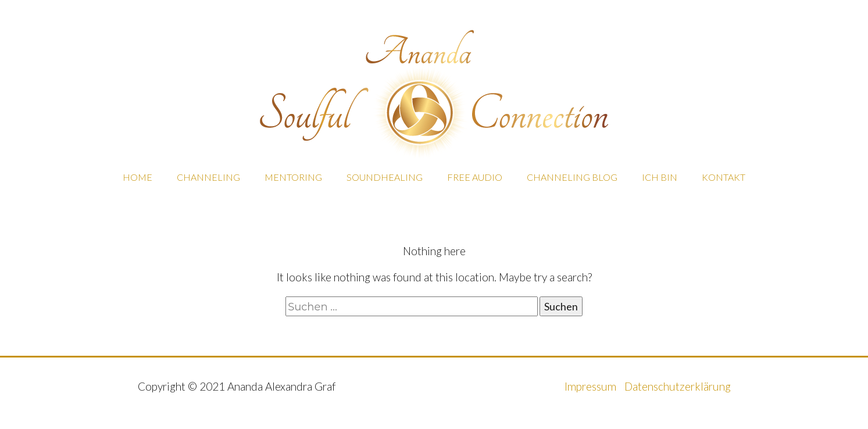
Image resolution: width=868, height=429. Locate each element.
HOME (137, 177)
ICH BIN (660, 177)
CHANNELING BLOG (572, 177)
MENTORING (293, 177)
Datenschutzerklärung (678, 386)
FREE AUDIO (475, 177)
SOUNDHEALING (385, 177)
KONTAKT (724, 177)
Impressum (592, 386)
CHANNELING (208, 177)
